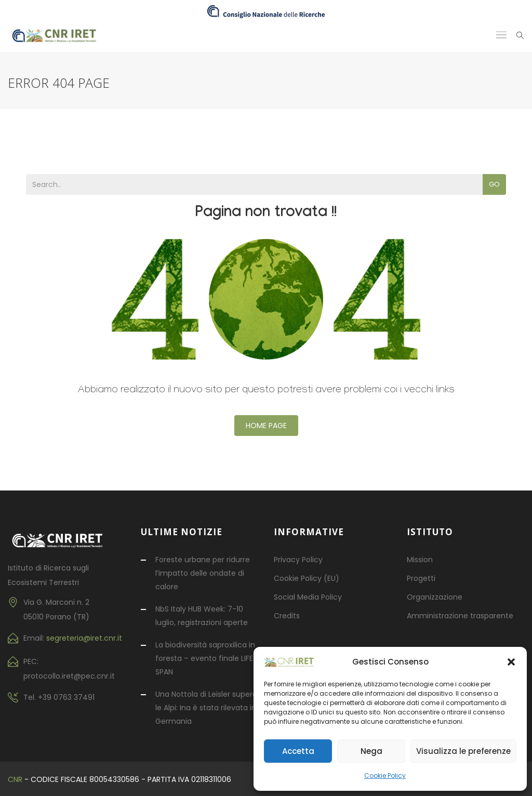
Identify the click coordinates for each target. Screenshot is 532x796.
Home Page (266, 426)
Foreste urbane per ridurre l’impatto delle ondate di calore (203, 573)
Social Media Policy (308, 597)
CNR (15, 779)
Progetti (421, 578)
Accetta (298, 751)
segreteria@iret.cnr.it (84, 638)
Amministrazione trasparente (460, 616)
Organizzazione (435, 597)
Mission (420, 560)
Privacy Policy (298, 560)
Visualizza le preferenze (463, 751)
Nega (371, 751)
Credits (287, 616)
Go (494, 184)
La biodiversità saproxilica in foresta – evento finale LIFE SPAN (205, 658)
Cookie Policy (385, 775)
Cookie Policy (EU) (307, 578)
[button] (511, 662)
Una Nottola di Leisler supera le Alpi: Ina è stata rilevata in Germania (206, 708)
